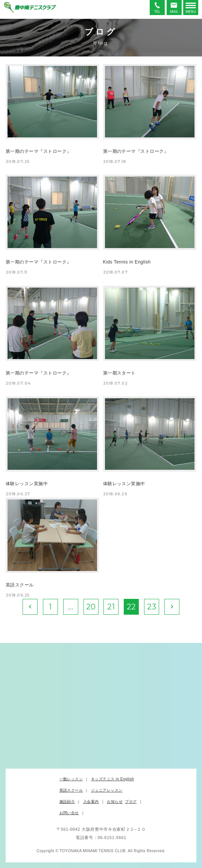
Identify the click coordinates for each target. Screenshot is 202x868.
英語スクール (71, 790)
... (71, 607)
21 (111, 607)
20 (91, 607)
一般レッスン (71, 779)
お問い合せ (69, 813)
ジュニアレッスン (107, 790)
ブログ (131, 802)
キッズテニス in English (112, 779)
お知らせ (115, 802)
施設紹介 (67, 802)
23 (152, 607)
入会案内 (91, 802)
